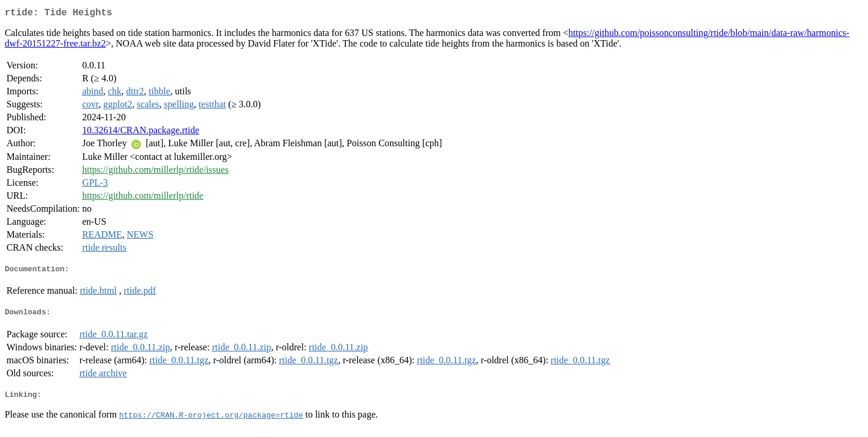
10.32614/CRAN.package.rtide (141, 132)
